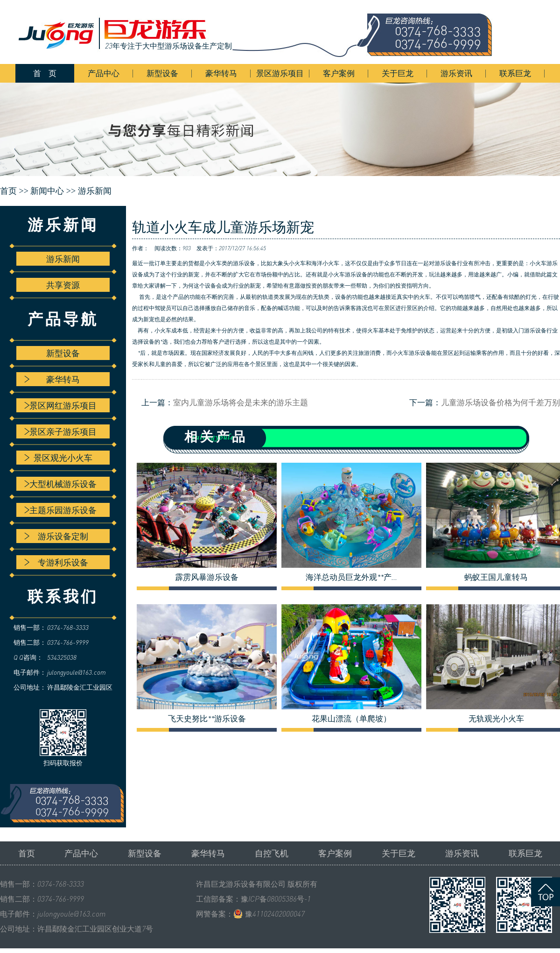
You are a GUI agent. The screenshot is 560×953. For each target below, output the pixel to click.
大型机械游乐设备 (60, 484)
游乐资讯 (456, 73)
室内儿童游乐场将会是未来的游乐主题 (241, 402)
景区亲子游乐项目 (60, 431)
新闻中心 (47, 191)
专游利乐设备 (56, 562)
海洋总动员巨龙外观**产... (351, 577)
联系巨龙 (515, 73)
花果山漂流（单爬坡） (351, 719)
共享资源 (63, 285)
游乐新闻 (95, 191)
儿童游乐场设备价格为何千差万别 (500, 402)
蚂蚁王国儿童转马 (496, 577)
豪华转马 (221, 73)
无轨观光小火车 (496, 719)
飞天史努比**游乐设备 (207, 719)
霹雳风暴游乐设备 (207, 577)
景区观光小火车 (58, 458)
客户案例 (339, 73)
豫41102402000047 (275, 914)
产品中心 (104, 73)
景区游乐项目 (280, 73)
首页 (27, 853)
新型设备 (162, 73)
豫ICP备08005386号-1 (276, 899)
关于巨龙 (398, 73)
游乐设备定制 (56, 536)
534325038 (62, 657)
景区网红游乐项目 (60, 405)
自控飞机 (272, 853)
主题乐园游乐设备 (60, 510)
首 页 (45, 73)
